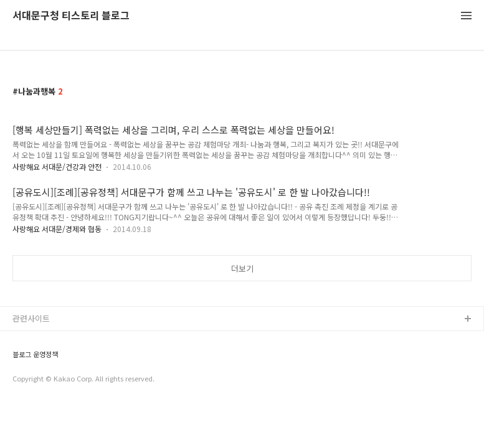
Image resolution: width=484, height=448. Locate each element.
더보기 (242, 268)
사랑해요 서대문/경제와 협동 (57, 229)
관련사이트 (31, 318)
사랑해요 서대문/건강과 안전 (57, 166)
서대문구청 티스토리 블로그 (71, 16)
